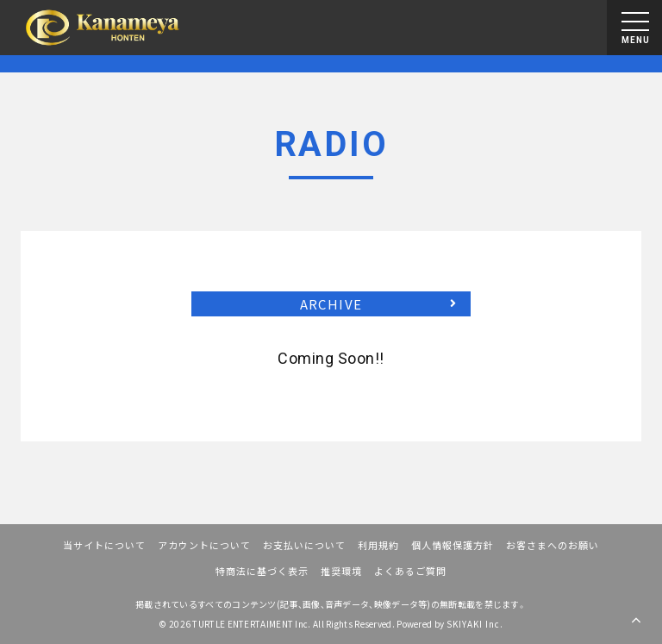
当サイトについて (104, 545)
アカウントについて (204, 545)
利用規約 (378, 545)
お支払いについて (304, 545)
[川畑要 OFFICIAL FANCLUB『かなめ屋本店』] (103, 28)
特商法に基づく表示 (262, 571)
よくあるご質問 (410, 571)
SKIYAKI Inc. (475, 624)
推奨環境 (341, 571)
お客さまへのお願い (553, 545)
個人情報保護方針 (453, 545)
